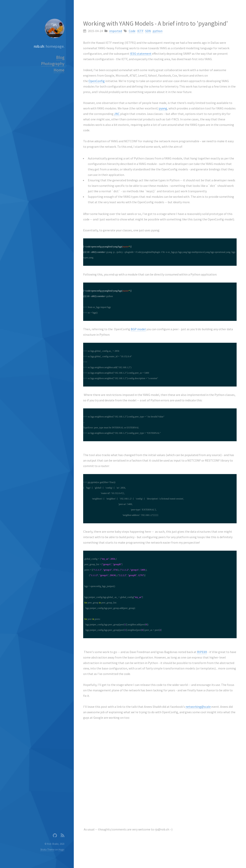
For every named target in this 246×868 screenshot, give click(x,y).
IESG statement (141, 54)
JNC (117, 114)
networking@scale (198, 707)
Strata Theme (47, 849)
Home (59, 70)
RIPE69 (202, 652)
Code (132, 31)
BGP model (138, 329)
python (158, 31)
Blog (60, 57)
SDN (148, 31)
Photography (53, 64)
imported (116, 31)
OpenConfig (97, 81)
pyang (163, 108)
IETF (140, 31)
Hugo (61, 849)
